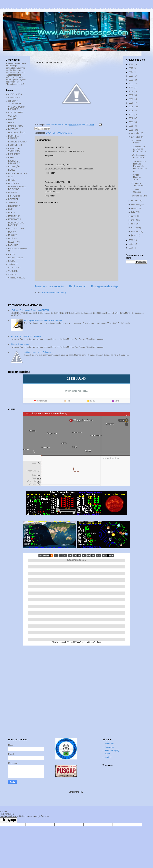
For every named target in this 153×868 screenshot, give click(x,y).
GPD (10, 177)
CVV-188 (12, 119)
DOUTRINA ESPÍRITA (13, 137)
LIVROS (12, 213)
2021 (131, 84)
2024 (131, 72)
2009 (131, 130)
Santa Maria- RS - (76, 792)
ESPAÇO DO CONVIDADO (14, 150)
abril (133, 224)
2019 (131, 91)
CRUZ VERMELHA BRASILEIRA (17, 108)
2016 (131, 103)
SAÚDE (12, 261)
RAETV (12, 254)
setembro (136, 205)
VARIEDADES (14, 268)
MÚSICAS (13, 235)
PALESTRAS (14, 242)
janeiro (134, 235)
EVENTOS (51, 133)
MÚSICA (12, 232)
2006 (131, 248)
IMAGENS (13, 193)
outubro (135, 201)
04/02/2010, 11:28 (62, 182)
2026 (131, 64)
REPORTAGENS (16, 258)
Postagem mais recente (49, 286)
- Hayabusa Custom (136, 142)
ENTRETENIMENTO (17, 142)
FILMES (12, 170)
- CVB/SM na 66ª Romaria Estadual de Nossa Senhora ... (139, 166)
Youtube (109, 757)
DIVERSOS (13, 129)
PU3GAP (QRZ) (112, 750)
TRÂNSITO (13, 264)
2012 (131, 118)
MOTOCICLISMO (64, 133)
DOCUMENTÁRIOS (17, 133)
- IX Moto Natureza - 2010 (137, 177)
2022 (131, 80)
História (12, 180)
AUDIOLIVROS (15, 94)
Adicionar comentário (48, 203)
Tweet (108, 754)
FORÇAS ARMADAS (17, 173)
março (134, 228)
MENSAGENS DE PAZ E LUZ (16, 224)
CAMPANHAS (14, 98)
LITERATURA (14, 206)
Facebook (109, 744)
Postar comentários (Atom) (54, 293)
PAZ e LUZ (13, 245)
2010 (131, 126)
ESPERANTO (14, 154)
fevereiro (135, 232)
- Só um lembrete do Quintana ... (38, 352)
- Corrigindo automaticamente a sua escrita (43, 320)
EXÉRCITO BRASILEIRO (14, 162)
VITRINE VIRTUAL (17, 278)
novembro (136, 137)
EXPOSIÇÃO (14, 167)
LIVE (10, 209)
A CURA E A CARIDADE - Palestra (26, 336)
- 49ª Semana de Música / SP (138, 156)
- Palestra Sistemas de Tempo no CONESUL (30, 310)
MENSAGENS (15, 219)
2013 (131, 114)
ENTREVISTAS (15, 145)
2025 (131, 68)
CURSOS (12, 116)
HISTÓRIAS (14, 183)
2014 (131, 111)
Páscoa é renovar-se (20, 344)
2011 (131, 122)
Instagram (109, 747)
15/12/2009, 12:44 (62, 147)
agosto (134, 208)
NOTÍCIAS (13, 239)
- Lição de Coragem (136, 191)
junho (134, 216)
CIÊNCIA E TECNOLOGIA (15, 102)
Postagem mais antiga (105, 286)
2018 (131, 95)
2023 (131, 76)
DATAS (11, 123)
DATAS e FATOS (16, 126)
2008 (131, 240)
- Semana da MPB (139, 196)
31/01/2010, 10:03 (62, 165)
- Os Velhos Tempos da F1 (138, 185)
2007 (131, 244)
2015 (131, 107)
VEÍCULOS (13, 271)
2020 (131, 87)
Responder (50, 156)
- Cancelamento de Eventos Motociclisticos (138, 149)
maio (134, 220)
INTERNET (13, 199)
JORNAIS (13, 203)
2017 (131, 99)
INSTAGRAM (14, 196)
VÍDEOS (12, 275)
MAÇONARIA (14, 216)
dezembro (136, 133)
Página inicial (77, 286)
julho (134, 212)
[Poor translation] (12, 820)
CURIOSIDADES (16, 112)
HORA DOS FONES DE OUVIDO (17, 188)
